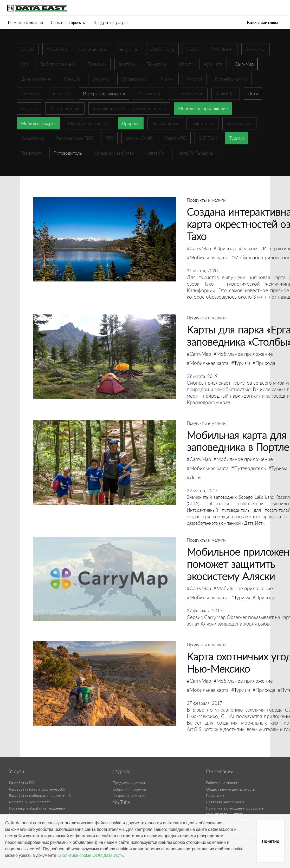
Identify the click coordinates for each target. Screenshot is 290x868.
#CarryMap (199, 248)
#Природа (225, 248)
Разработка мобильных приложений (40, 795)
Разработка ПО (22, 783)
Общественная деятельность (230, 789)
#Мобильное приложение (243, 354)
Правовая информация (225, 802)
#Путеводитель (249, 468)
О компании (220, 771)
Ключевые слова (263, 22)
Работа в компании (222, 783)
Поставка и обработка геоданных (37, 808)
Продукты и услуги (110, 22)
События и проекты (68, 22)
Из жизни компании (25, 22)
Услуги (17, 771)
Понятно (270, 841)
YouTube (121, 802)
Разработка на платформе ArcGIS (37, 789)
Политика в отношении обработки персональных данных (235, 811)
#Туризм (248, 248)
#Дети (194, 477)
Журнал (122, 771)
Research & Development (29, 802)
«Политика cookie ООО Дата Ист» (90, 855)
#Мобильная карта (208, 257)
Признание (215, 795)
